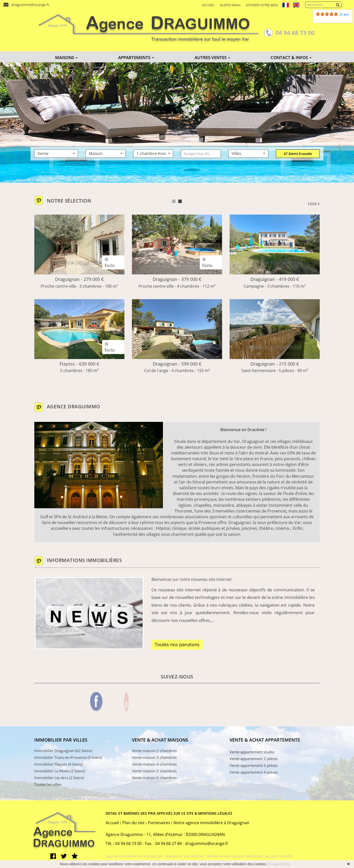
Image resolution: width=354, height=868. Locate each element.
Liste (314, 204)
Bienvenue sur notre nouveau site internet (192, 579)
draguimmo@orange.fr (29, 5)
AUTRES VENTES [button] (212, 57)
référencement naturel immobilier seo (239, 856)
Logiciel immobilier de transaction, (135, 856)
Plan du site (133, 823)
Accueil (208, 5)
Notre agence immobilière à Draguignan (211, 823)
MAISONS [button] (66, 57)
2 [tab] (180, 201)
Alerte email (230, 5)
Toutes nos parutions (177, 644)
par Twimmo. (282, 856)
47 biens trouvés (298, 154)
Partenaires (159, 823)
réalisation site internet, (185, 856)
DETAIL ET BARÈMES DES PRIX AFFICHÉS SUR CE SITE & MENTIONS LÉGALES (169, 813)
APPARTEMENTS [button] (136, 57)
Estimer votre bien (262, 5)
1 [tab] (174, 201)
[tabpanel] (177, 299)
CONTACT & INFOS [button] (291, 57)
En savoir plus (279, 864)
